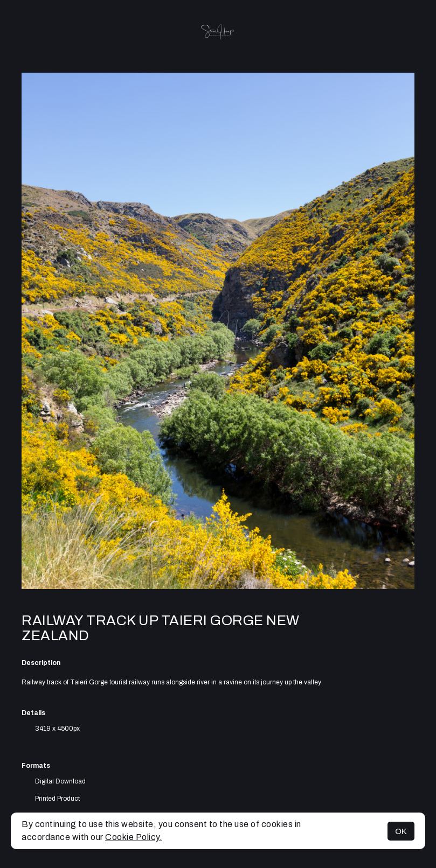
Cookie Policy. (134, 837)
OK (401, 831)
